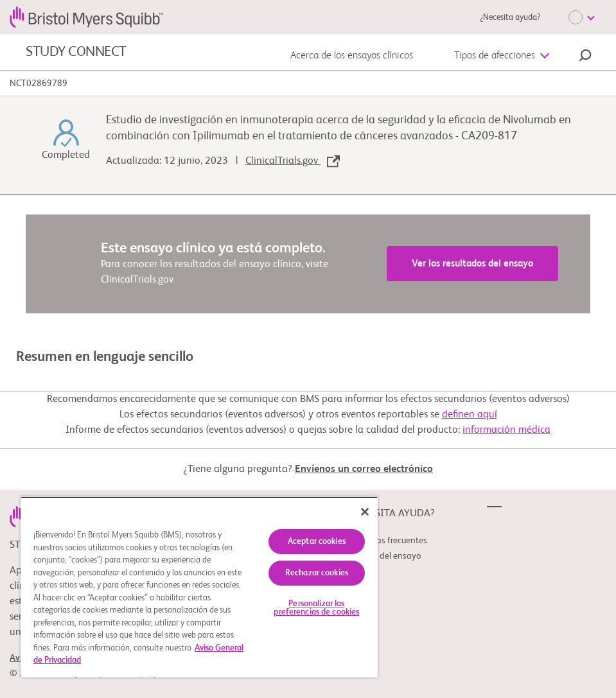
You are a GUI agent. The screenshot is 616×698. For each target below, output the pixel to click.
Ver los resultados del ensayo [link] (472, 264)
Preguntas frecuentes (387, 541)
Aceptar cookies (317, 542)
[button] (585, 57)
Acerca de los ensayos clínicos (352, 56)
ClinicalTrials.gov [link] (293, 161)
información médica (506, 430)
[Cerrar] (365, 512)
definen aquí (470, 415)
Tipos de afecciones (495, 56)
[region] (199, 587)
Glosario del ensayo (384, 556)
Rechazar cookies (317, 573)
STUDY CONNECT (76, 52)
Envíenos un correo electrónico (364, 469)
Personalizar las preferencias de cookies (316, 608)
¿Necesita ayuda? (510, 18)
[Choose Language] (581, 17)
